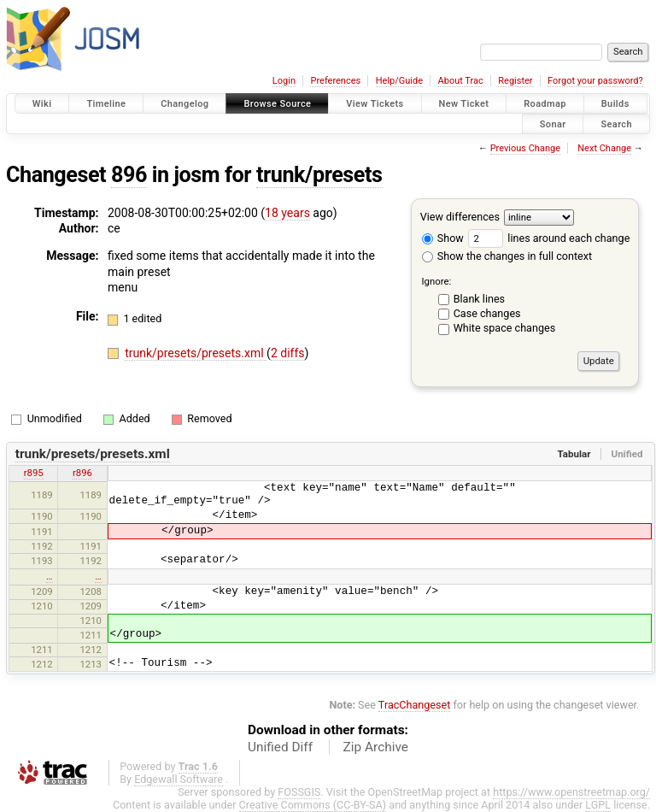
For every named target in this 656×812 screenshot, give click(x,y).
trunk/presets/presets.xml (196, 353)
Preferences (335, 81)
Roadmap (545, 104)
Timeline (106, 104)
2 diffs (288, 353)
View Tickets (375, 104)
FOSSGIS (299, 792)
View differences (460, 217)
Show (443, 238)
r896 (82, 473)
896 (129, 175)
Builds (615, 104)
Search (616, 124)
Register (515, 81)
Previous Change (525, 148)
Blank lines (479, 299)
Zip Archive (376, 747)
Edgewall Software (179, 779)
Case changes (487, 313)
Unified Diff (280, 747)
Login (284, 81)
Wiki (42, 104)
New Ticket (464, 104)
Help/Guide (399, 81)
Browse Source (277, 104)
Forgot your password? (595, 81)
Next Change (604, 148)
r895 (34, 473)
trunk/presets (319, 175)
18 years (287, 213)
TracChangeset (415, 705)
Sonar (553, 124)
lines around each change (549, 238)
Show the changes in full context (507, 256)
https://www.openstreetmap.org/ (571, 792)
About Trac (461, 81)
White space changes (505, 328)
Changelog (184, 104)
